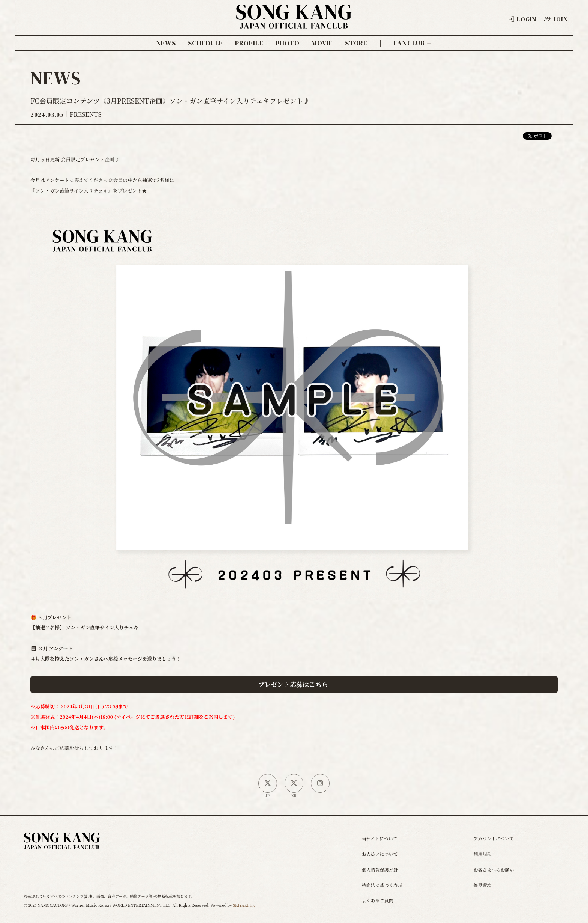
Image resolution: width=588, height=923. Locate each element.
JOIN (556, 19)
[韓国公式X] (294, 783)
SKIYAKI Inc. (245, 905)
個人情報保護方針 (380, 870)
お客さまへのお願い (493, 870)
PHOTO (288, 43)
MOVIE (322, 43)
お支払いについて (380, 854)
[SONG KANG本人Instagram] (320, 783)
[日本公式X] (268, 783)
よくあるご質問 (378, 900)
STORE (356, 43)
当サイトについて (380, 838)
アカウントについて (493, 838)
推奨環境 (482, 885)
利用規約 (482, 854)
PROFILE (249, 43)
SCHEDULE (205, 43)
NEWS (166, 43)
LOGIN (522, 19)
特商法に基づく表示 (382, 885)
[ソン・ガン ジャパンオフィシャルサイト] (294, 23)
